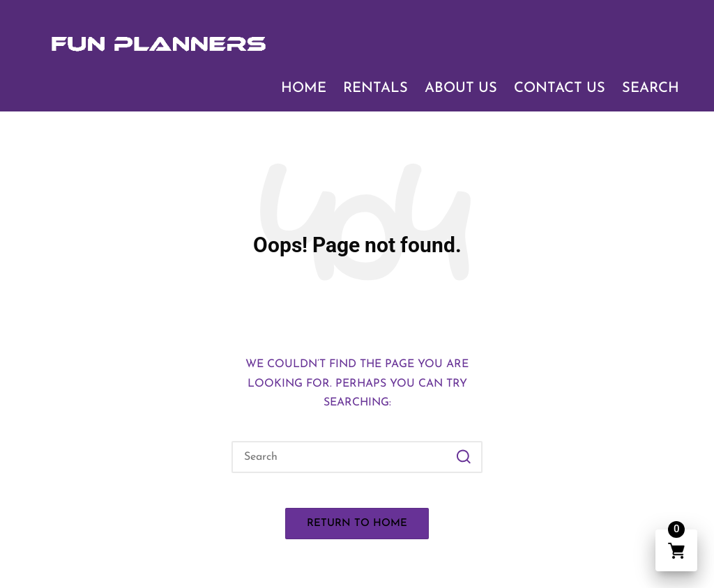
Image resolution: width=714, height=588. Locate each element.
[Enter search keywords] (357, 457)
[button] (463, 457)
